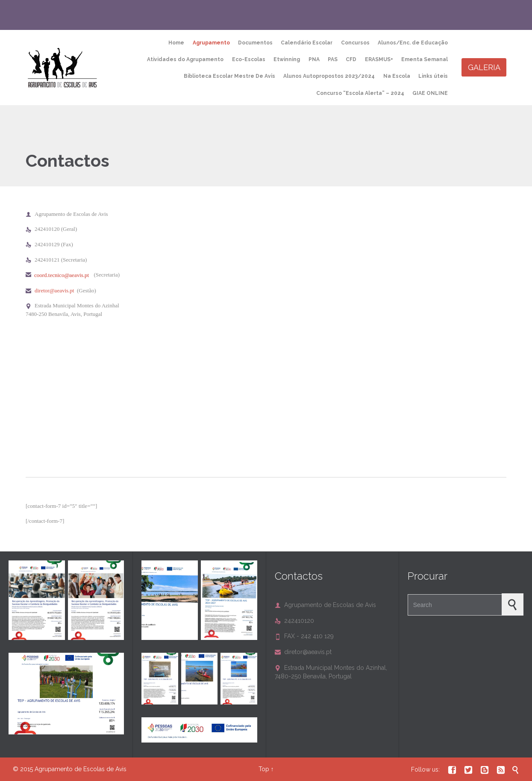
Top (264, 769)
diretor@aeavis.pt (54, 290)
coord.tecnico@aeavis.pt (62, 275)
